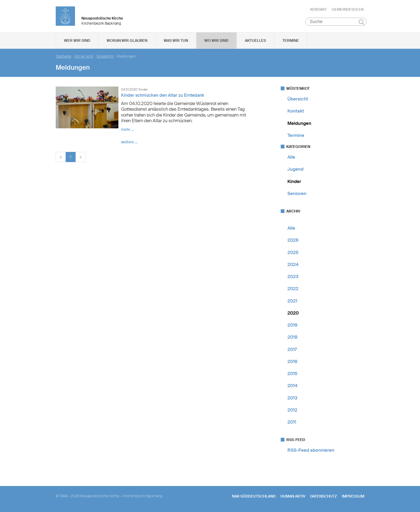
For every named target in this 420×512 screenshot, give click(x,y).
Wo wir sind (216, 40)
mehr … (127, 129)
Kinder (294, 181)
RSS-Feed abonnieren (311, 450)
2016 (292, 361)
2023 (293, 276)
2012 (292, 410)
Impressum (353, 496)
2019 (292, 325)
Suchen (361, 22)
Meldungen (299, 123)
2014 (292, 386)
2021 (292, 301)
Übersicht (298, 99)
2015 (292, 373)
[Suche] (336, 22)
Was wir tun (176, 40)
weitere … (129, 142)
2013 (292, 398)
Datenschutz (324, 496)
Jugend (295, 169)
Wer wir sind (77, 40)
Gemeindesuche (348, 9)
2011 (292, 422)
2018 (292, 337)
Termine (291, 40)
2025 (293, 252)
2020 (293, 313)
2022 (293, 289)
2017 (292, 349)
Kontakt (318, 9)
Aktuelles (255, 40)
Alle (291, 157)
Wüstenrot (105, 56)
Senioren (297, 193)
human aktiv (293, 496)
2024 (293, 264)
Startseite (63, 56)
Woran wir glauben (127, 40)
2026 (293, 240)
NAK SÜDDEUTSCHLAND (254, 496)
